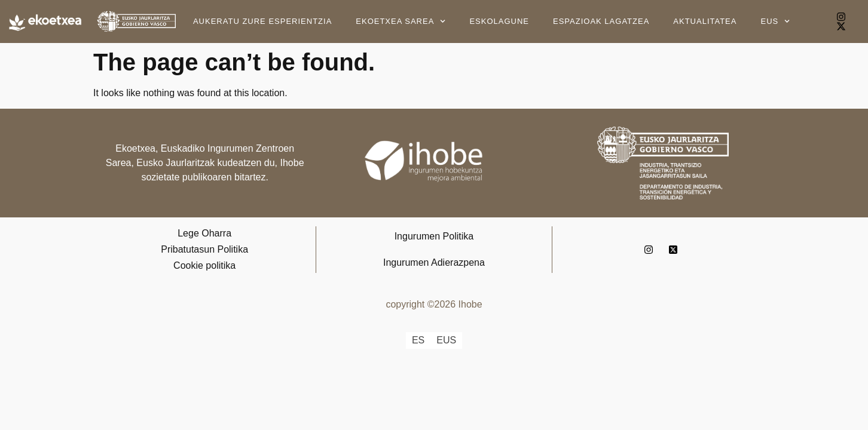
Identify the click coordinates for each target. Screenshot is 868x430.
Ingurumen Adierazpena (434, 262)
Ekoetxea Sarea (401, 21)
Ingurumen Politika (434, 236)
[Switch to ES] (418, 340)
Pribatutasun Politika (204, 249)
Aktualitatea (705, 21)
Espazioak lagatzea (601, 21)
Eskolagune (499, 21)
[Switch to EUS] (446, 340)
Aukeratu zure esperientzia (262, 21)
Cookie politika (204, 265)
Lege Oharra (204, 233)
